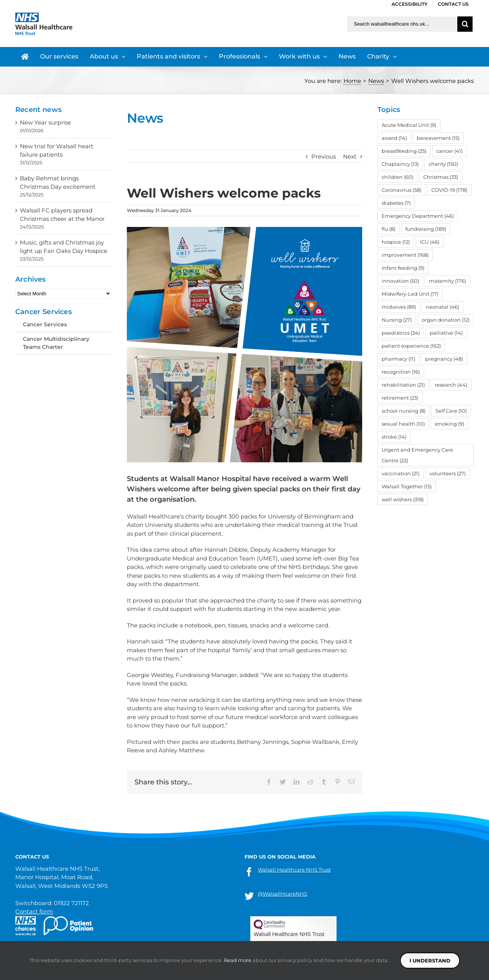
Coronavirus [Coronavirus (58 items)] (402, 190)
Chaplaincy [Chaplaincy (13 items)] (400, 164)
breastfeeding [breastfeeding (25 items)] (404, 151)
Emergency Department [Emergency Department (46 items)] (418, 216)
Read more (238, 960)
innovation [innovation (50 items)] (400, 281)
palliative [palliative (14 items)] (446, 333)
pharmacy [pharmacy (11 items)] (398, 359)
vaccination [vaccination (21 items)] (401, 473)
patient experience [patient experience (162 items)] (411, 346)
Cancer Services (45, 324)
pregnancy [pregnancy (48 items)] (444, 359)
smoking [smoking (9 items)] (449, 424)
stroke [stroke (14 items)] (394, 437)
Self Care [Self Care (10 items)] (451, 411)
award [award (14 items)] (394, 138)
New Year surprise (45, 122)
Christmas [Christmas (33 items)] (441, 177)
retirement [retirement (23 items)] (400, 398)
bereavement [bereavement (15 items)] (438, 138)
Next (350, 156)
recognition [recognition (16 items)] (401, 372)
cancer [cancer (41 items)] (449, 151)
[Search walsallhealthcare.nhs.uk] (402, 24)
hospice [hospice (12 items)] (396, 242)
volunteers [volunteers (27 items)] (448, 473)
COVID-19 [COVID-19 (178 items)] (449, 190)
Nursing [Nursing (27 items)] (397, 320)
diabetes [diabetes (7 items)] (396, 203)
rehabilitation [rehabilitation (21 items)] (403, 385)
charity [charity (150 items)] (443, 164)
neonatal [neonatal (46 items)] (443, 307)
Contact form (34, 911)
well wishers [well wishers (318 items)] (403, 499)
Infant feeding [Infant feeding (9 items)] (403, 268)
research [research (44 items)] (451, 385)
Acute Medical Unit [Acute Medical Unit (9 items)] (409, 125)
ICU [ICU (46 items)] (430, 242)
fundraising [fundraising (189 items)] (426, 229)
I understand (430, 961)
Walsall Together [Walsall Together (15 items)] (407, 486)
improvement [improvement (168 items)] (405, 255)
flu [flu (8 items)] (389, 229)
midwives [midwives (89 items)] (399, 307)
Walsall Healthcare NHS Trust (294, 870)
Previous (324, 156)
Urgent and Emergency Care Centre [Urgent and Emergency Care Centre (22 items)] (417, 455)
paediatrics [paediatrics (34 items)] (401, 333)
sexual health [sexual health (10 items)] (403, 424)
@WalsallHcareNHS (283, 894)
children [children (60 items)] (398, 177)
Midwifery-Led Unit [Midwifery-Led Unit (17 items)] (410, 294)
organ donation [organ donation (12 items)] (446, 320)
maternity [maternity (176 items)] (448, 281)
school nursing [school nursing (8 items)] (404, 411)
